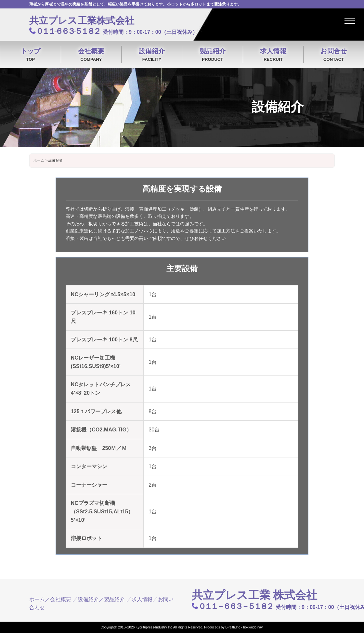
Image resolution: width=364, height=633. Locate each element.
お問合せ (334, 55)
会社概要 (91, 55)
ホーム (37, 599)
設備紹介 (152, 55)
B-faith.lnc (233, 627)
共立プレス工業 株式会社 (255, 595)
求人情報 (273, 55)
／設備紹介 (86, 599)
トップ (31, 55)
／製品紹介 (112, 599)
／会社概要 (58, 599)
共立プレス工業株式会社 (82, 20)
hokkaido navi (253, 627)
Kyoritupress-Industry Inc (154, 627)
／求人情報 (140, 599)
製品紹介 (213, 55)
